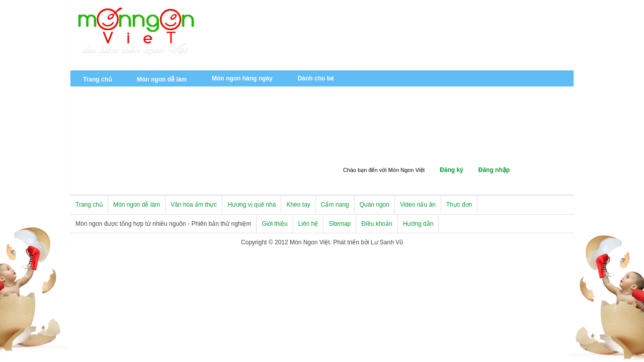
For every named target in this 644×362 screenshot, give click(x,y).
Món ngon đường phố (382, 125)
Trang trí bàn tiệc (158, 140)
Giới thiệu (274, 224)
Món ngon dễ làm (162, 79)
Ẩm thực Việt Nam (228, 109)
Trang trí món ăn (107, 155)
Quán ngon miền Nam (114, 187)
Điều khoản (377, 224)
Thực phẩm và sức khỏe (391, 140)
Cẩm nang (244, 140)
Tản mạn (450, 125)
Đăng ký (452, 170)
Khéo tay (96, 139)
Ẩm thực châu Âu (108, 125)
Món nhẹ (286, 94)
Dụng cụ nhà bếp (254, 156)
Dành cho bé (316, 78)
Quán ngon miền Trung (259, 171)
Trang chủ (97, 79)
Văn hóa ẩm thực (107, 109)
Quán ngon (99, 170)
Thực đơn (459, 205)
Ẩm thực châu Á (302, 109)
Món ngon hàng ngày (242, 78)
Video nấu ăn (418, 205)
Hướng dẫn (418, 224)
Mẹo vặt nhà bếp (308, 140)
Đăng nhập (494, 170)
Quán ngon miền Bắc (170, 171)
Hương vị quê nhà (377, 109)
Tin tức (167, 109)
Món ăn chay (230, 93)
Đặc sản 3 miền (449, 109)
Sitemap (340, 224)
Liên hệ (308, 224)
